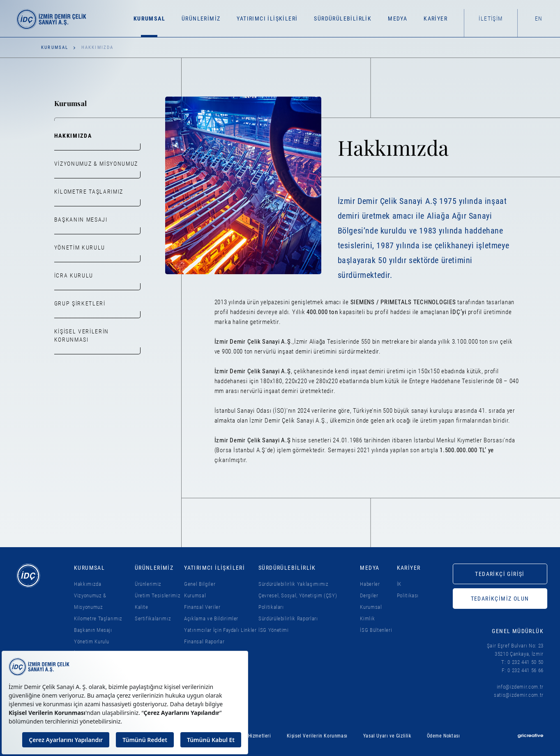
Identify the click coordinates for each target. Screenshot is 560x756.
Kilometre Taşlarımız (89, 192)
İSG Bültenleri (376, 630)
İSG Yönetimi (274, 630)
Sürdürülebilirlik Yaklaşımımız (294, 584)
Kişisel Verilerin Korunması (82, 343)
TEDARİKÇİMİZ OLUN (500, 599)
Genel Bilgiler (200, 584)
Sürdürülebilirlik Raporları (288, 618)
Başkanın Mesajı (81, 220)
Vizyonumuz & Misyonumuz (96, 164)
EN (539, 18)
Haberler (370, 584)
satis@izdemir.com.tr (519, 695)
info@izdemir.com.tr (520, 687)
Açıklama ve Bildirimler (211, 618)
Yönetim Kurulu (80, 247)
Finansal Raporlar (204, 642)
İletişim (491, 18)
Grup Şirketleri (80, 303)
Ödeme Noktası (444, 736)
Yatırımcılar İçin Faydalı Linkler (220, 630)
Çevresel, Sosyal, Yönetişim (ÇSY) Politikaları (298, 601)
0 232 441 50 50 (525, 662)
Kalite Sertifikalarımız (153, 613)
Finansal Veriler (202, 607)
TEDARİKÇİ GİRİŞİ (500, 574)
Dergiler (369, 595)
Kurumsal (55, 47)
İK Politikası (408, 590)
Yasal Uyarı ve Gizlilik (387, 736)
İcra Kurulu (74, 275)
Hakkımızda (73, 136)
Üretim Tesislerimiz (158, 595)
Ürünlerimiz (148, 584)
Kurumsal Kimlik (371, 613)
